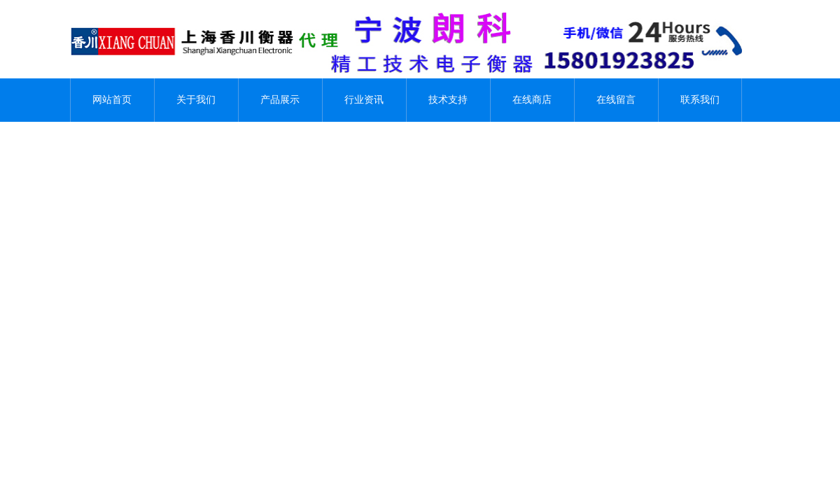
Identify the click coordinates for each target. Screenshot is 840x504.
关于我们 (196, 100)
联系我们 (700, 100)
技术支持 (448, 100)
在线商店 (532, 100)
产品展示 (280, 100)
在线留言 (616, 100)
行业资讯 (364, 100)
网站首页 (112, 100)
